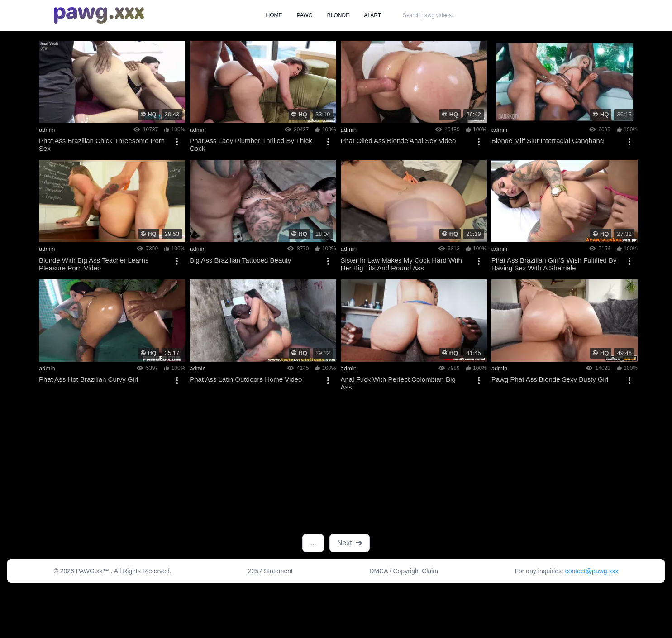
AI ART (372, 15)
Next (350, 543)
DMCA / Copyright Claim (404, 571)
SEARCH (491, 15)
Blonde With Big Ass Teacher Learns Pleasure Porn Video (94, 264)
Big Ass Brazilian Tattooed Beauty (240, 260)
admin (47, 130)
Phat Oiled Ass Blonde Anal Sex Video (398, 141)
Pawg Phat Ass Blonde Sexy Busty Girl (550, 379)
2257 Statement (270, 571)
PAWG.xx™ (93, 571)
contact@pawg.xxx (592, 571)
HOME (274, 15)
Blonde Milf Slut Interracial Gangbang (548, 141)
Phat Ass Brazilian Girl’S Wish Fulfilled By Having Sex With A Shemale (554, 264)
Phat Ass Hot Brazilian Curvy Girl (88, 379)
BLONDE (338, 15)
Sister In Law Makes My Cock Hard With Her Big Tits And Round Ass (401, 264)
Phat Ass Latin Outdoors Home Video (246, 379)
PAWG (305, 15)
